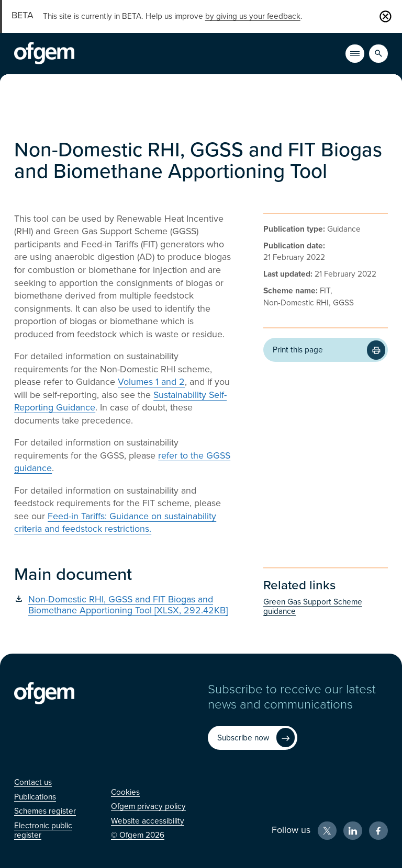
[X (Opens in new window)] (327, 831)
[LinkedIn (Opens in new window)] (353, 831)
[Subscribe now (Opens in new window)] (252, 738)
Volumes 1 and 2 (151, 382)
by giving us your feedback (253, 16)
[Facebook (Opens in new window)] (378, 831)
